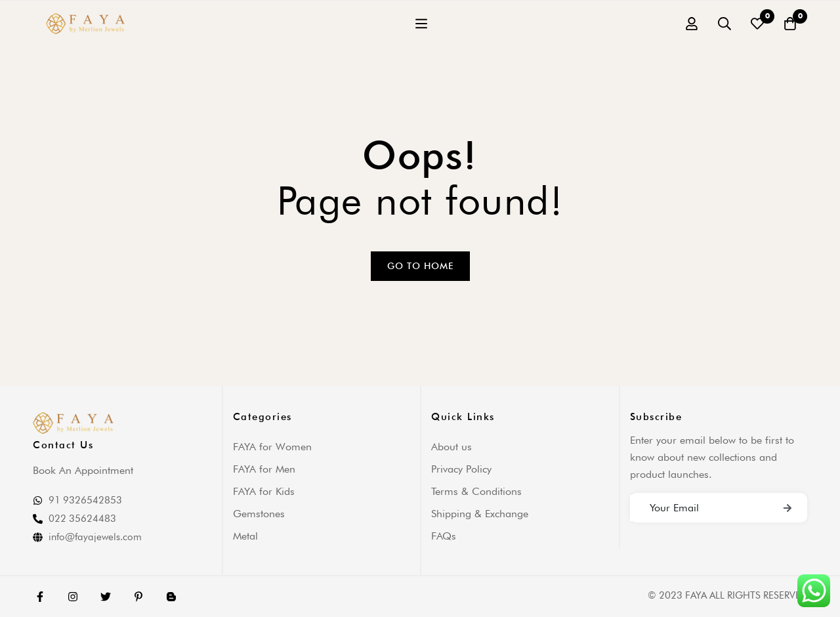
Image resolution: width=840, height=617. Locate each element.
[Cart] (790, 24)
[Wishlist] (757, 24)
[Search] (724, 24)
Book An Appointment (83, 470)
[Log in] (692, 24)
